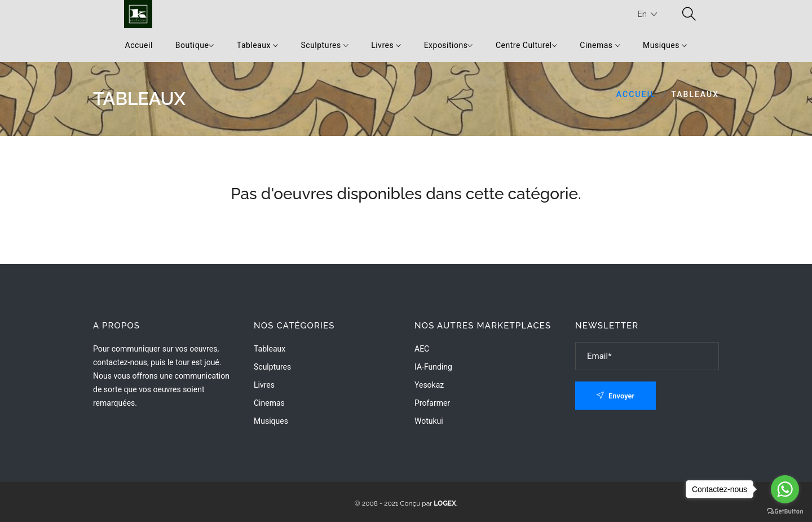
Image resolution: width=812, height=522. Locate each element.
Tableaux (258, 45)
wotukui (429, 421)
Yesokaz (429, 385)
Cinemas (600, 45)
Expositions (449, 45)
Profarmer (432, 403)
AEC (422, 349)
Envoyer (616, 396)
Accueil (139, 45)
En (647, 14)
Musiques (665, 45)
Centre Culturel (526, 45)
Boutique (195, 45)
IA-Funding (433, 367)
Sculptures (325, 45)
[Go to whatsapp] (785, 489)
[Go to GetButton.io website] (785, 511)
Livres (386, 45)
